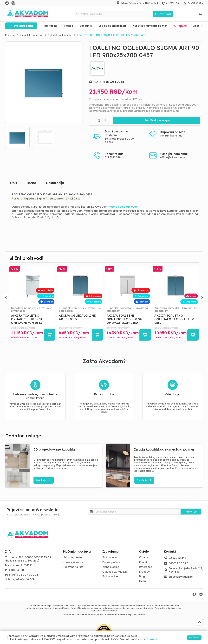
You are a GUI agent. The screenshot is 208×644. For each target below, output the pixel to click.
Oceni (143, 581)
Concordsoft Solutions (114, 615)
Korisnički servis (73, 562)
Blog (142, 576)
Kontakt (144, 562)
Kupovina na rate (73, 567)
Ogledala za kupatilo (115, 572)
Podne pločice (111, 562)
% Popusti (180, 26)
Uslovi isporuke (72, 557)
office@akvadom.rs (173, 157)
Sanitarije (86, 26)
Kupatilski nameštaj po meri (150, 26)
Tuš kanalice (110, 576)
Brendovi (145, 572)
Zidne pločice (111, 567)
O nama (144, 557)
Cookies (152, 639)
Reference (146, 567)
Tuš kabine (51, 26)
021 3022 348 (113, 157)
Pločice (68, 26)
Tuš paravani (110, 557)
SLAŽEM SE (190, 637)
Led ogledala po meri (112, 26)
